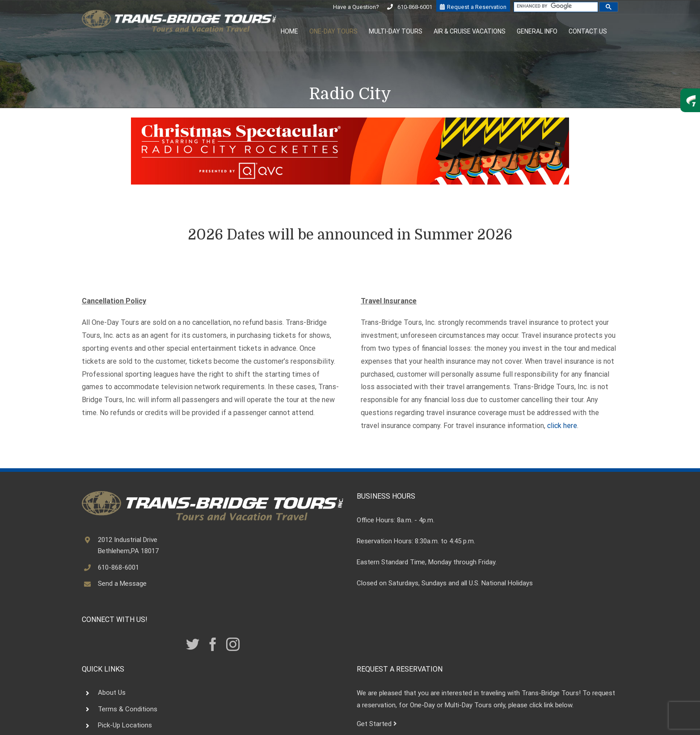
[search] (555, 6)
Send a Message (122, 584)
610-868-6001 (415, 7)
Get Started (377, 724)
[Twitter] (193, 644)
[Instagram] (233, 644)
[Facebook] (213, 644)
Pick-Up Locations (125, 725)
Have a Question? (356, 7)
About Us (112, 693)
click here (562, 426)
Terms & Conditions (128, 709)
